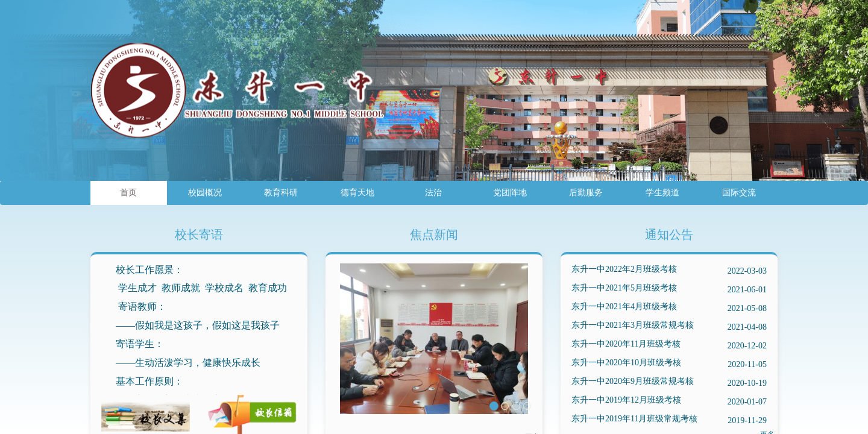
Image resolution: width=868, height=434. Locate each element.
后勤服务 (586, 193)
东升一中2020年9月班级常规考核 (669, 383)
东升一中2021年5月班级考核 (669, 290)
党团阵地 (510, 193)
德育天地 (357, 193)
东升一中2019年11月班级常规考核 (669, 420)
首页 (128, 193)
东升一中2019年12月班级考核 (669, 402)
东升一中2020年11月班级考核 (669, 346)
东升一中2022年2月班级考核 (669, 271)
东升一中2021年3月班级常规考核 (669, 327)
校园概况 (205, 193)
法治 (433, 193)
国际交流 (739, 193)
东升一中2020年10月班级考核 (669, 364)
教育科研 (281, 193)
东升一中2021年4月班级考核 (669, 308)
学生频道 (662, 193)
